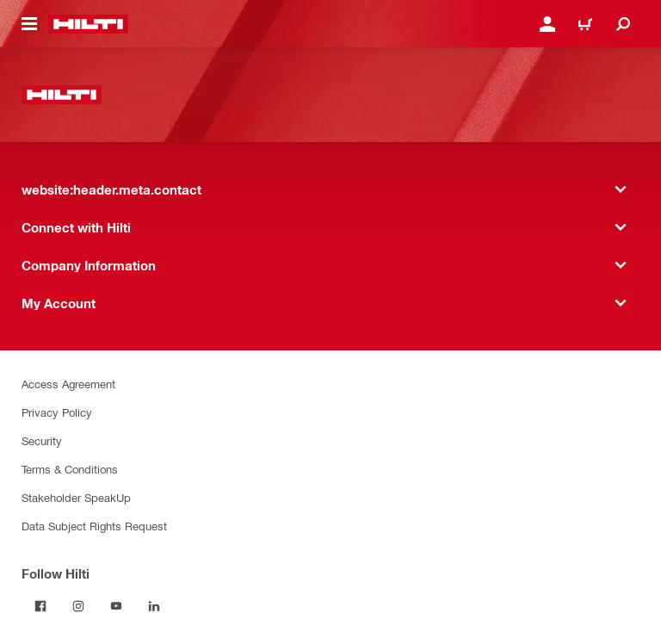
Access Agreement (68, 384)
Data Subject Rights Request (94, 526)
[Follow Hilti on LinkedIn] (154, 606)
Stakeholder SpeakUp (76, 497)
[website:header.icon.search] (623, 24)
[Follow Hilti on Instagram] (78, 606)
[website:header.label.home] (88, 24)
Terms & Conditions (70, 469)
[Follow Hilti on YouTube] (116, 606)
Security (42, 440)
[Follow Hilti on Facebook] (40, 606)
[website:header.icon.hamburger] (29, 24)
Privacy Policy (57, 412)
